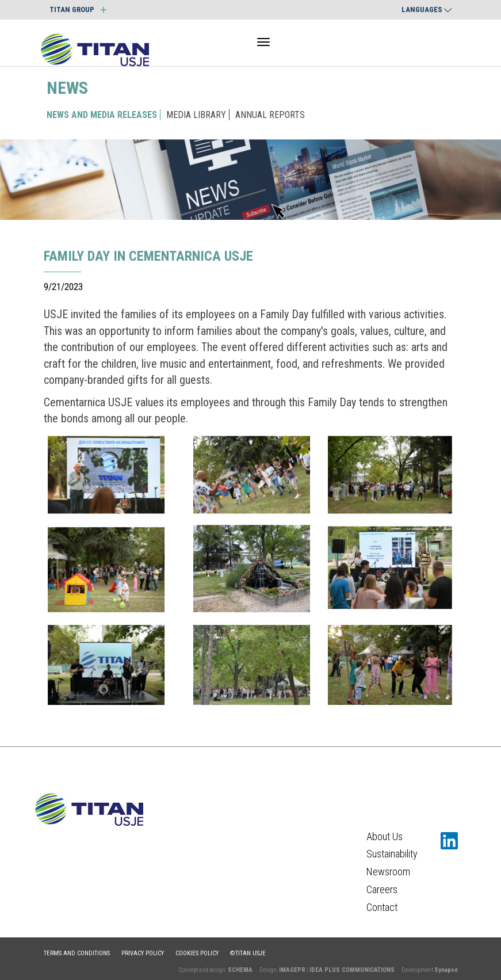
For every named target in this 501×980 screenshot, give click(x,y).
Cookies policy (197, 953)
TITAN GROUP (78, 9)
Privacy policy (143, 953)
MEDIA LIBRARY (196, 115)
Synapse (446, 970)
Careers (382, 889)
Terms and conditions (77, 953)
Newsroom (388, 872)
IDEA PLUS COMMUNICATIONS (352, 970)
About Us (385, 836)
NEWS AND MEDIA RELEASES (102, 115)
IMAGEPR (292, 970)
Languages (427, 9)
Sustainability (392, 854)
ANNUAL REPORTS (270, 115)
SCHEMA (240, 970)
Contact (382, 907)
